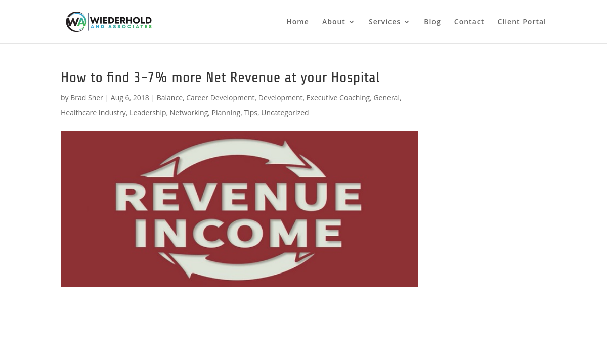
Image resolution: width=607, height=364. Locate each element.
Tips (250, 112)
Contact (469, 22)
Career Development (220, 97)
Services (385, 22)
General (386, 97)
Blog (432, 22)
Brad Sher (87, 97)
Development (281, 97)
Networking (189, 112)
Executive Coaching (338, 97)
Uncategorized (285, 112)
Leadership (148, 112)
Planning (226, 112)
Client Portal (522, 22)
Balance (170, 97)
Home (298, 22)
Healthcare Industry (93, 112)
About (334, 22)
